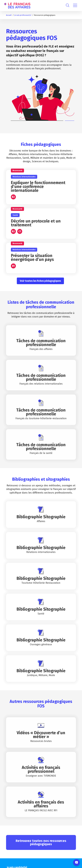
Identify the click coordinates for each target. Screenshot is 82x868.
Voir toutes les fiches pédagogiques (40, 281)
